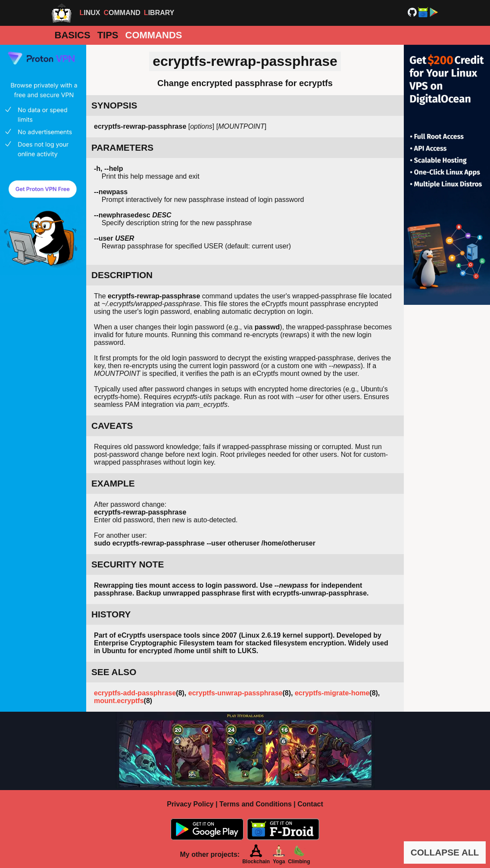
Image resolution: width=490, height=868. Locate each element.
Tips (108, 35)
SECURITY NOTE (128, 564)
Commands (154, 35)
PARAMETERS (122, 147)
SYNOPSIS (114, 105)
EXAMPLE (113, 483)
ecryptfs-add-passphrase (135, 693)
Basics (73, 35)
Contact (310, 804)
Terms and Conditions (256, 804)
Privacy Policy (190, 804)
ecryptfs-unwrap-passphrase (236, 693)
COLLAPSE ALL (445, 852)
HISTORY (111, 614)
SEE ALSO (114, 672)
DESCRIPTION (122, 275)
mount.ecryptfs (119, 701)
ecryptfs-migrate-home (332, 693)
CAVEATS (112, 426)
